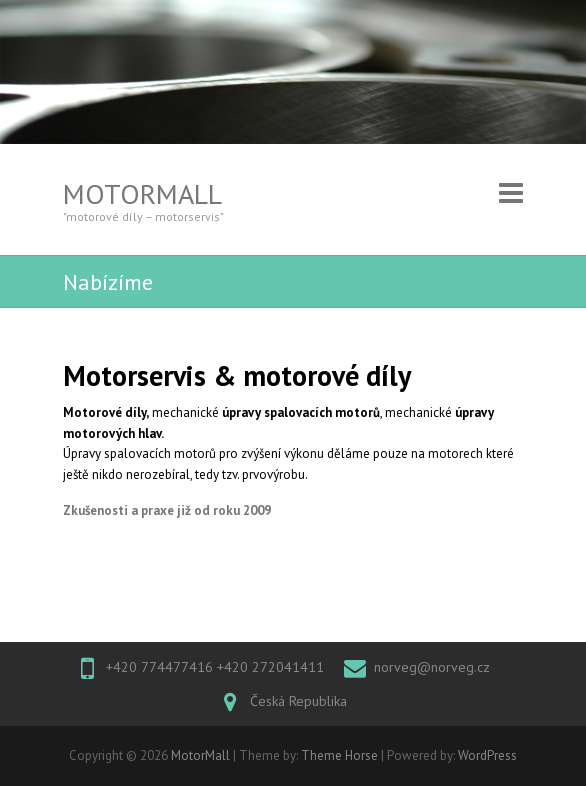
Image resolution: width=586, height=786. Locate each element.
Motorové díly (104, 412)
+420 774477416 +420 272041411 (215, 667)
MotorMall (142, 193)
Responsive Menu (511, 193)
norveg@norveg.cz (432, 667)
